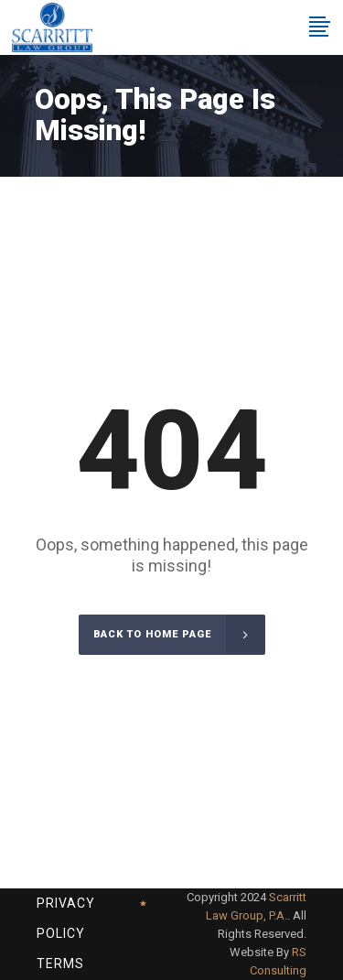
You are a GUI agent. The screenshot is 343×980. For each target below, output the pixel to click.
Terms (60, 964)
